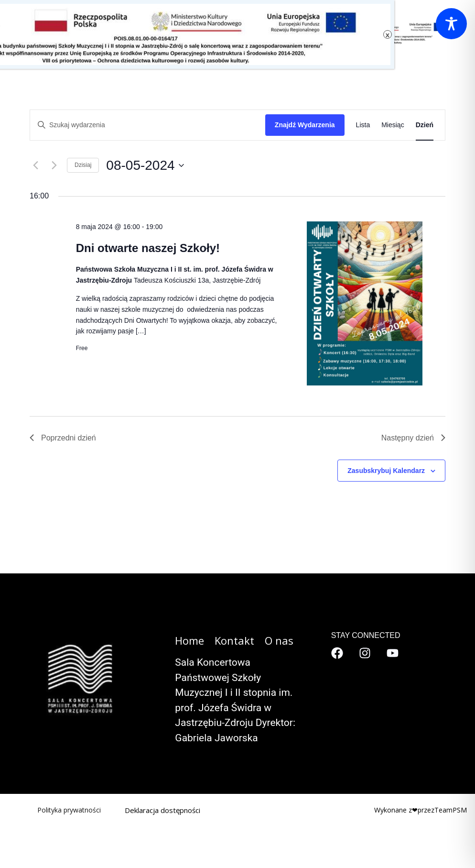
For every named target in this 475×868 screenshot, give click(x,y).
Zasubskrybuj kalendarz (386, 471)
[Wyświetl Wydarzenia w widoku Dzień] (425, 125)
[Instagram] (365, 653)
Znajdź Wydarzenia (305, 125)
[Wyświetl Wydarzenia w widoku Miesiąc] (393, 125)
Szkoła (83, 32)
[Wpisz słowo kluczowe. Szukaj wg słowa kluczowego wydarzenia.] (148, 125)
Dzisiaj (83, 165)
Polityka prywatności (69, 810)
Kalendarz (128, 32)
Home (189, 640)
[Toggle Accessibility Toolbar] (451, 24)
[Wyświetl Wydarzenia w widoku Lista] (363, 125)
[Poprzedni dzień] (35, 165)
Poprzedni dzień (63, 438)
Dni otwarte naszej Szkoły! (148, 248)
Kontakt (221, 32)
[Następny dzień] (54, 165)
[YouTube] (393, 653)
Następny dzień (413, 438)
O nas (176, 32)
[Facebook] (337, 653)
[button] (186, 32)
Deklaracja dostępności (162, 810)
